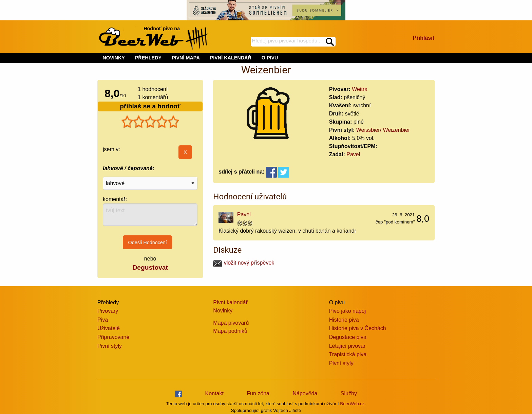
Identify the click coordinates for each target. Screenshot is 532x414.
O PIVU (270, 58)
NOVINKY (114, 58)
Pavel (353, 154)
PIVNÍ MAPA (186, 58)
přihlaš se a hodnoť (150, 106)
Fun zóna (258, 393)
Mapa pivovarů (231, 323)
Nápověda (305, 393)
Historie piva (344, 320)
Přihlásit (424, 38)
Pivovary (108, 311)
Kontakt (214, 393)
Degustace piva (348, 337)
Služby (349, 393)
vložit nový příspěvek (244, 263)
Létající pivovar (347, 346)
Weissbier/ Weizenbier (383, 130)
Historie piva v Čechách (358, 328)
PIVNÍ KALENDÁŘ (231, 58)
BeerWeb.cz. (353, 404)
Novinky (223, 311)
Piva (103, 320)
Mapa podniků (230, 331)
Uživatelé (109, 328)
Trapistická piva (348, 354)
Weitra (360, 89)
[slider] (150, 122)
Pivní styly (110, 346)
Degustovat (150, 267)
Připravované (113, 337)
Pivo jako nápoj (348, 311)
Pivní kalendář (230, 302)
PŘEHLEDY (148, 58)
